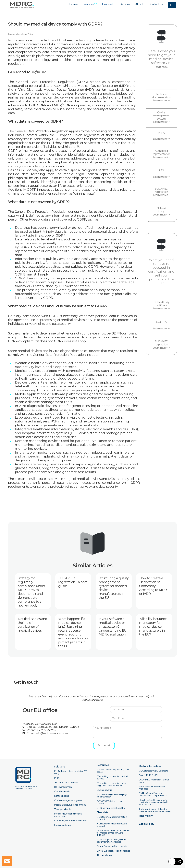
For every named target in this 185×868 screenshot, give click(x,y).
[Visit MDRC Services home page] (22, 5)
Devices (109, 4)
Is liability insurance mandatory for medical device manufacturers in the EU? (153, 627)
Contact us (156, 4)
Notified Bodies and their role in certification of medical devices (32, 625)
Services (90, 4)
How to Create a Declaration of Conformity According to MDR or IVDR (153, 586)
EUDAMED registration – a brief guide (73, 582)
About (139, 4)
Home (73, 4)
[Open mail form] (7, 861)
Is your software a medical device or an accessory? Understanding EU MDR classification (113, 627)
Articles (125, 4)
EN (172, 5)
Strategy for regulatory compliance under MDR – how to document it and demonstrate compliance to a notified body (31, 592)
